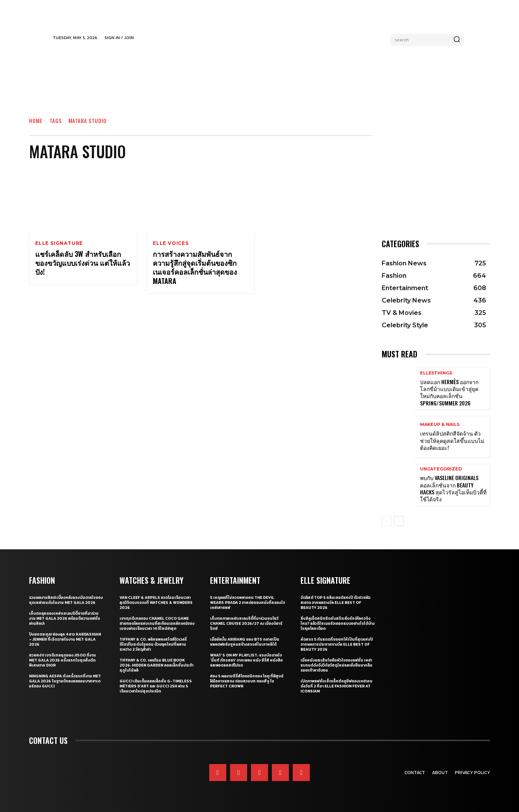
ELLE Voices (171, 243)
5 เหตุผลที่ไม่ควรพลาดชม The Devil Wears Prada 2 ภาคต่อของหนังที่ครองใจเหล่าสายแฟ (248, 603)
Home (36, 121)
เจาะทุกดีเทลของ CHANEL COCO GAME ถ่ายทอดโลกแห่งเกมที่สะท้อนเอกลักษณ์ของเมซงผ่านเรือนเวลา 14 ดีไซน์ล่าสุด (157, 623)
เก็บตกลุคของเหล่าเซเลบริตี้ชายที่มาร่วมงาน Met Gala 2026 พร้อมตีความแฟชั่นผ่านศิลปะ (65, 618)
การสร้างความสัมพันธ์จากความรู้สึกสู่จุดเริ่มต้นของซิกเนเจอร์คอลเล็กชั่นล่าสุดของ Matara (195, 267)
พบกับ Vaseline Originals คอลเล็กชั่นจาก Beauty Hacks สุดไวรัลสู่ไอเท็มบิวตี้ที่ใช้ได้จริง (453, 488)
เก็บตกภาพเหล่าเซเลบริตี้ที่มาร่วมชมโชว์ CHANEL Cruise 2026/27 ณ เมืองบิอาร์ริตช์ (246, 623)
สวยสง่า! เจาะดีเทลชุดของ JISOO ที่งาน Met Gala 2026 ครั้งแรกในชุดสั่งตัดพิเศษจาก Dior (62, 660)
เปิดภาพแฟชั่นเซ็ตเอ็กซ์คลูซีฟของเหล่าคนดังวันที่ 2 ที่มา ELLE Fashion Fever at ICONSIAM (336, 686)
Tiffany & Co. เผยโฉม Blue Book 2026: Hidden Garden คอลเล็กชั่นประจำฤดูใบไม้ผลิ (156, 665)
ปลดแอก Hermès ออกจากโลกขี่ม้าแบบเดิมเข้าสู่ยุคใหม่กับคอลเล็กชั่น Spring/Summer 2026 (449, 392)
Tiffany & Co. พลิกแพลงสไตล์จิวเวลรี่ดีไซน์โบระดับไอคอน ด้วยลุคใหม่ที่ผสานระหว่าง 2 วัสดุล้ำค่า (153, 644)
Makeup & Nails (440, 425)
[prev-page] (387, 521)
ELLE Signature (59, 243)
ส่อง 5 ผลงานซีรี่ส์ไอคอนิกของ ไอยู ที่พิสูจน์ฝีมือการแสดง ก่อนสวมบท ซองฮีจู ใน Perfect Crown (247, 681)
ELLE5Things (436, 373)
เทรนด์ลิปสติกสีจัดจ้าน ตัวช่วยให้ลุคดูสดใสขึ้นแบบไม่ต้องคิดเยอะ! (452, 440)
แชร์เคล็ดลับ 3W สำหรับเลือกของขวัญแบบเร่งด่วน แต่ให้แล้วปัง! (83, 263)
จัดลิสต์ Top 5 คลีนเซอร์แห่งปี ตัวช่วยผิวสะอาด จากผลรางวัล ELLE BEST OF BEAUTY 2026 (335, 603)
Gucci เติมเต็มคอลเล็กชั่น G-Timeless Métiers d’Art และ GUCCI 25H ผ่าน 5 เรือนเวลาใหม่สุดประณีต (156, 686)
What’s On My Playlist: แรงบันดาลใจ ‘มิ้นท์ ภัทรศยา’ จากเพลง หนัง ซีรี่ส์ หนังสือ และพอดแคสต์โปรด (246, 660)
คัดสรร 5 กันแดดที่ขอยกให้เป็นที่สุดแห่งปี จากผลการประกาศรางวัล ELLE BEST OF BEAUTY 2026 (337, 644)
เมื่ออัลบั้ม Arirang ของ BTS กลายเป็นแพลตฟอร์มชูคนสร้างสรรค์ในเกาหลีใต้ (245, 642)
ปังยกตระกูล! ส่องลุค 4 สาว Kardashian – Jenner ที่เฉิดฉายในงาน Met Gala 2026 (65, 639)
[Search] (457, 40)
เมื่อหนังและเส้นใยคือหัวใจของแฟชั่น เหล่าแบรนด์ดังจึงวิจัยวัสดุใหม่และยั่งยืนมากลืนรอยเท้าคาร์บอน (336, 665)
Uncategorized (441, 469)
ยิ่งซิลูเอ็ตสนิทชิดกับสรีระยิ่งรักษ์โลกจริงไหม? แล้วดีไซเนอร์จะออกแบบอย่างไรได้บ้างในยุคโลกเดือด (338, 623)
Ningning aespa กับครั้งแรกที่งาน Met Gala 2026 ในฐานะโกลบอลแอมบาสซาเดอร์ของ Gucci (65, 681)
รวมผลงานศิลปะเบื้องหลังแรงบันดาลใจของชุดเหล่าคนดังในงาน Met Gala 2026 (66, 600)
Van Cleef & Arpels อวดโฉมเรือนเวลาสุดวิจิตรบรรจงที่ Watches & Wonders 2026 (156, 603)
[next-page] (399, 521)
